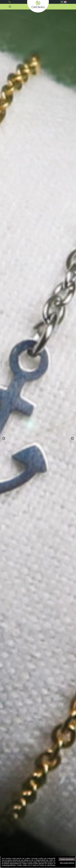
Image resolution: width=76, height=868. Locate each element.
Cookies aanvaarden (67, 859)
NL (64, 2)
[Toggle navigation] (10, 7)
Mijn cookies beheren (67, 863)
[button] (4, 438)
